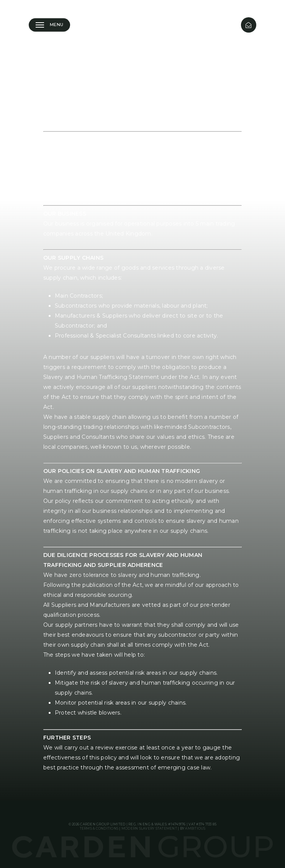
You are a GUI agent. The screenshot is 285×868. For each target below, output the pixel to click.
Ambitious (195, 828)
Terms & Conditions (99, 828)
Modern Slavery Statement (149, 828)
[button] (49, 25)
